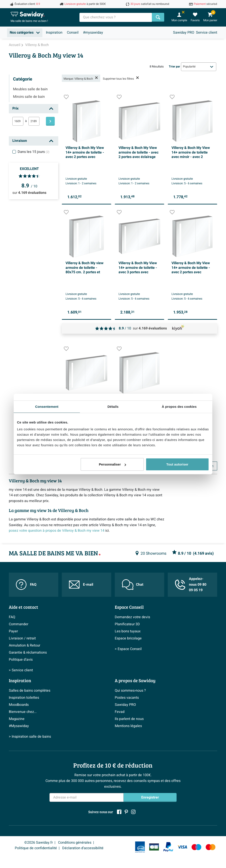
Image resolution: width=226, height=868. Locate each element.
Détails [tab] (113, 406)
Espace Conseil (129, 607)
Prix (15, 108)
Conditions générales (75, 843)
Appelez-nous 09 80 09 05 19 (191, 584)
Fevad (120, 712)
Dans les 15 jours (34, 152)
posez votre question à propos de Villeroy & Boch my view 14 (57, 531)
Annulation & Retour (24, 645)
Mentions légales (128, 726)
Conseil (73, 33)
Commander (19, 624)
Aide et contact (24, 607)
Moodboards (19, 705)
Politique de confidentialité (36, 848)
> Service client (21, 670)
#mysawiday (93, 33)
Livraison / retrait (22, 638)
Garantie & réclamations (28, 652)
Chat (133, 585)
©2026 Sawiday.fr (39, 843)
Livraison (20, 141)
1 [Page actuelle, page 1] (213, 466)
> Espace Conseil (128, 649)
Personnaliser (112, 464)
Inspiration (54, 33)
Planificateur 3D (127, 624)
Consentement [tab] (47, 406)
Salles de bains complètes (30, 691)
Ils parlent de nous (129, 719)
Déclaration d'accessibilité (83, 848)
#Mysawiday (19, 726)
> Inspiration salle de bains (30, 737)
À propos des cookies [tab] (179, 406)
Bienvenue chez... (23, 712)
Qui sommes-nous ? (130, 691)
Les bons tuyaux (128, 631)
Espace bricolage (128, 638)
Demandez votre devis (132, 617)
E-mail (81, 585)
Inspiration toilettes (24, 698)
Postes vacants (127, 698)
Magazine (17, 719)
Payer (13, 631)
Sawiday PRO (184, 33)
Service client (207, 33)
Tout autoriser (177, 464)
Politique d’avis (21, 660)
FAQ (26, 585)
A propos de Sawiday (135, 680)
